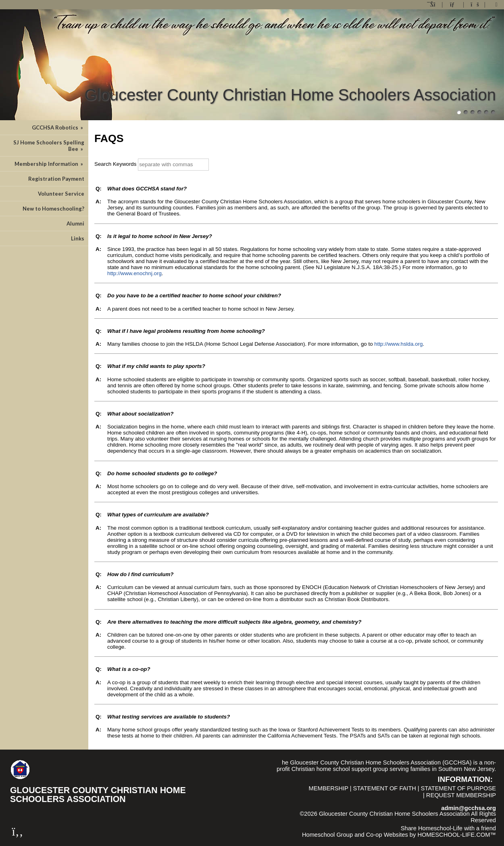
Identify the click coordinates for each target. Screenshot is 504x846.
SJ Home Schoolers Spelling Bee (49, 146)
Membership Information (49, 164)
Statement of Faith (385, 788)
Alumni (75, 224)
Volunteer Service (61, 194)
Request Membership (461, 795)
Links (78, 238)
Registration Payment (56, 179)
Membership (328, 788)
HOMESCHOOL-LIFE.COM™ (457, 835)
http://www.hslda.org (398, 344)
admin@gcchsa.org (469, 808)
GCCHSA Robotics (58, 127)
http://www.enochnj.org (134, 273)
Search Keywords (115, 164)
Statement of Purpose (458, 788)
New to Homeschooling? (53, 209)
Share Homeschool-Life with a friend (448, 828)
